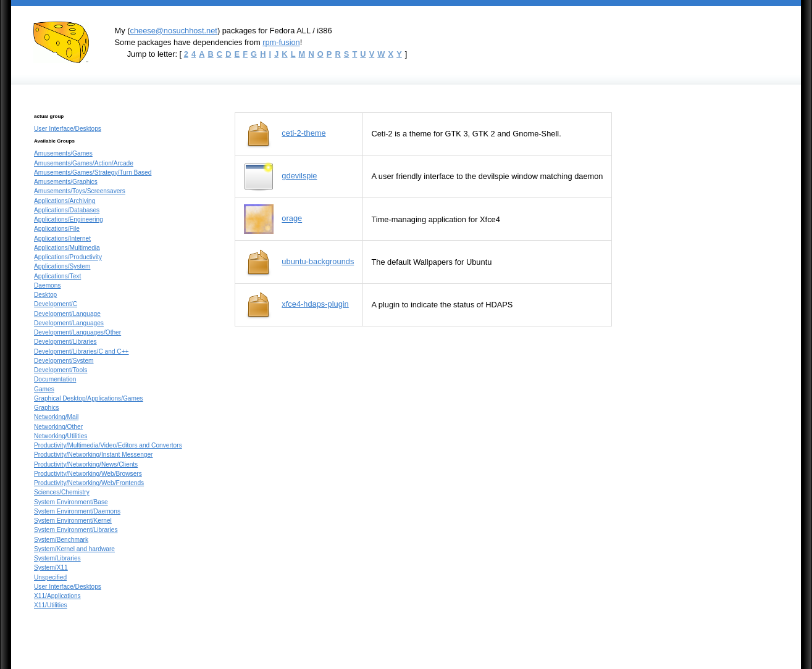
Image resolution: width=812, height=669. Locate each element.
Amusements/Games (63, 153)
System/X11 (51, 567)
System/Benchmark (61, 540)
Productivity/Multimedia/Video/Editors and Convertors (108, 445)
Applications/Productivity (68, 257)
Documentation (55, 379)
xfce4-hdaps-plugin (315, 304)
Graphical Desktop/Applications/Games (89, 398)
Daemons (47, 285)
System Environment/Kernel (73, 521)
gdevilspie (299, 176)
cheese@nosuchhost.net (173, 31)
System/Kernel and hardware (74, 549)
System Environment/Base (71, 502)
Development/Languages (69, 323)
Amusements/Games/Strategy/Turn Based (93, 172)
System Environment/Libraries (76, 530)
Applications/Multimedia (67, 248)
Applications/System (62, 266)
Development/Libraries (65, 342)
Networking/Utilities (61, 436)
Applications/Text (57, 276)
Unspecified (50, 577)
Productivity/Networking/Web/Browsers (88, 474)
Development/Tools (61, 370)
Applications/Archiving (65, 201)
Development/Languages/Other (77, 332)
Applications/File (57, 229)
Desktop (45, 295)
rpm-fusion (281, 42)
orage (292, 219)
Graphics (47, 408)
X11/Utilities (51, 605)
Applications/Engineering (69, 219)
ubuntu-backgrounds (318, 261)
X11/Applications (57, 596)
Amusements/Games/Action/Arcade (84, 163)
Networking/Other (58, 427)
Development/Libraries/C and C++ (82, 351)
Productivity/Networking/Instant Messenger (94, 455)
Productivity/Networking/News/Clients (86, 464)
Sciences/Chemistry (62, 492)
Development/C (56, 304)
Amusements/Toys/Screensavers (80, 191)
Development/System (64, 361)
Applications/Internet (62, 239)
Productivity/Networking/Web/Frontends (89, 483)
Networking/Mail (56, 417)
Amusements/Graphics (66, 182)
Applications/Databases (67, 210)
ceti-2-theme (303, 133)
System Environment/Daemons (77, 511)
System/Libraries (57, 558)
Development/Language (67, 314)
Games (44, 389)
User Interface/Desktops (68, 129)
